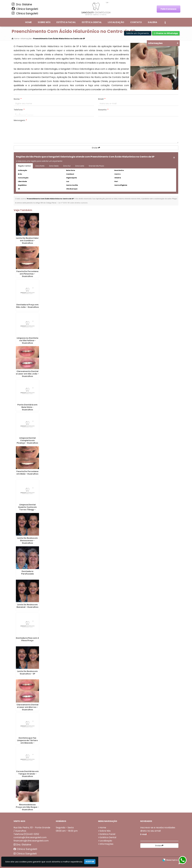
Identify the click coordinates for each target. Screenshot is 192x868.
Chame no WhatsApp (166, 33)
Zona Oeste (54, 166)
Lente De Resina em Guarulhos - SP (27, 672)
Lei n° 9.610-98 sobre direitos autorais (73, 203)
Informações (106, 844)
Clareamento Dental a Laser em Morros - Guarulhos (27, 707)
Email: (102, 99)
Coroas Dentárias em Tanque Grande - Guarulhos (27, 774)
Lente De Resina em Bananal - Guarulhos (27, 606)
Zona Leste (80, 166)
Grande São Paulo (96, 166)
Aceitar (90, 862)
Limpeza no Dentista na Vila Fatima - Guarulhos (27, 340)
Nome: (18, 99)
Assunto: (103, 110)
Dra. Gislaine (22, 4)
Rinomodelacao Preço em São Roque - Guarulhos (27, 807)
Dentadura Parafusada (27, 573)
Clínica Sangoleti (25, 9)
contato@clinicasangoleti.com (30, 837)
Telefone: (19, 110)
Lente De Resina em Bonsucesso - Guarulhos (27, 541)
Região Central (24, 166)
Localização (116, 22)
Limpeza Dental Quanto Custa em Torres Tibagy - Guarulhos (27, 508)
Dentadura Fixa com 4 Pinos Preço (27, 639)
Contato (136, 22)
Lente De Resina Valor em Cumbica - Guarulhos (27, 241)
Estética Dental (92, 22)
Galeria (152, 22)
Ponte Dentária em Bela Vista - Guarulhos (27, 407)
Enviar (96, 148)
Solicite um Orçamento (138, 33)
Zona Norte (40, 166)
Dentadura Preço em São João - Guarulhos (27, 306)
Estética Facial (66, 22)
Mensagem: (20, 120)
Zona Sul (67, 166)
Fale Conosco (169, 9)
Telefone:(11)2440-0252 (26, 834)
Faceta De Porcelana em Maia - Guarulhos (27, 473)
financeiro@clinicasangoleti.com (31, 841)
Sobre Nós (44, 22)
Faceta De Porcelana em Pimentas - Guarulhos (27, 274)
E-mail (144, 834)
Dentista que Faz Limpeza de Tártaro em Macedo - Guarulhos (27, 742)
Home (28, 22)
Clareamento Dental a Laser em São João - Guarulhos (27, 374)
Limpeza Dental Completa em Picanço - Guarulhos (27, 440)
